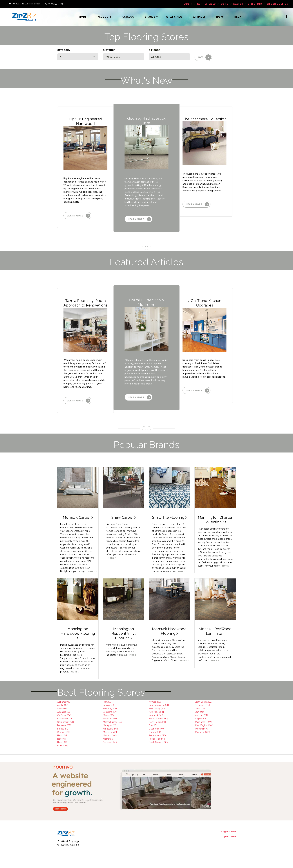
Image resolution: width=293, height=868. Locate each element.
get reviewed (206, 4)
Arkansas (62, 712)
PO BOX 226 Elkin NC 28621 (26, 4)
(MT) (114, 739)
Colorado (62, 719)
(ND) (164, 722)
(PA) (164, 735)
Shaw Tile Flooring (169, 517)
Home (83, 17)
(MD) (115, 719)
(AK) (66, 705)
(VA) (204, 719)
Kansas (106, 705)
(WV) (210, 725)
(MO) (114, 735)
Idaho (60, 739)
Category (64, 50)
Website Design (278, 4)
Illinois (60, 742)
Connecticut (63, 722)
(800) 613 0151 (70, 841)
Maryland (108, 719)
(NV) (159, 702)
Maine (106, 715)
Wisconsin (200, 729)
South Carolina (156, 742)
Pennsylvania (155, 735)
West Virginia (201, 725)
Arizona (61, 709)
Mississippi (108, 732)
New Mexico (155, 712)
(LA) (114, 712)
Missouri (107, 735)
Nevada (152, 702)
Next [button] (149, 248)
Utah (197, 712)
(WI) (207, 729)
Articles (199, 17)
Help (238, 17)
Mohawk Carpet (78, 517)
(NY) (161, 715)
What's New (174, 17)
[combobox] (78, 57)
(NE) (114, 742)
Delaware (62, 725)
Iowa (105, 702)
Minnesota (108, 729)
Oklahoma (154, 729)
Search (238, 4)
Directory (255, 4)
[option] (87, 167)
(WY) (207, 732)
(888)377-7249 (56, 4)
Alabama (61, 702)
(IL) (65, 742)
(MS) (116, 732)
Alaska (60, 705)
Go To (225, 4)
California (62, 715)
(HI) (65, 735)
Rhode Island (155, 739)
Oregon (153, 732)
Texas (197, 709)
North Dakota (155, 722)
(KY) (114, 709)
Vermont (199, 715)
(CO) (69, 719)
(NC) (165, 719)
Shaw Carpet (124, 517)
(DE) (69, 725)
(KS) (112, 705)
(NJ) (163, 709)
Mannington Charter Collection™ (215, 520)
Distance (109, 50)
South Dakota (201, 702)
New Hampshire (157, 705)
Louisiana (108, 712)
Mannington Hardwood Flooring (78, 633)
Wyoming (200, 732)
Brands (150, 17)
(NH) (167, 705)
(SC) (165, 742)
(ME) (111, 715)
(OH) (156, 725)
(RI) (164, 739)
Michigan (107, 725)
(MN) (116, 729)
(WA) (209, 722)
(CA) (69, 715)
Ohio (151, 725)
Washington (200, 722)
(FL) (66, 729)
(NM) (164, 712)
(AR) (68, 712)
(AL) (68, 702)
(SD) (210, 702)
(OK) (161, 729)
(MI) (114, 725)
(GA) (68, 732)
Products (105, 17)
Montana (107, 739)
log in (188, 4)
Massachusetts (110, 722)
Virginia (198, 719)
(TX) (202, 709)
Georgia (61, 732)
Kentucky (108, 709)
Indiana (61, 746)
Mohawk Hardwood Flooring (169, 631)
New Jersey (155, 709)
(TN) (207, 705)
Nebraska (108, 742)
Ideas (220, 17)
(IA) (109, 702)
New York (154, 715)
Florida (61, 729)
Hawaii (60, 735)
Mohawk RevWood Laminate (215, 631)
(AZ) (67, 709)
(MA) (120, 722)
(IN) (66, 746)
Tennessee (200, 705)
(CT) (71, 722)
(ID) (65, 739)
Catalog (128, 17)
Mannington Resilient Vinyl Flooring (124, 633)
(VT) (205, 715)
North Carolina (156, 719)
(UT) (201, 712)
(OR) (159, 732)
